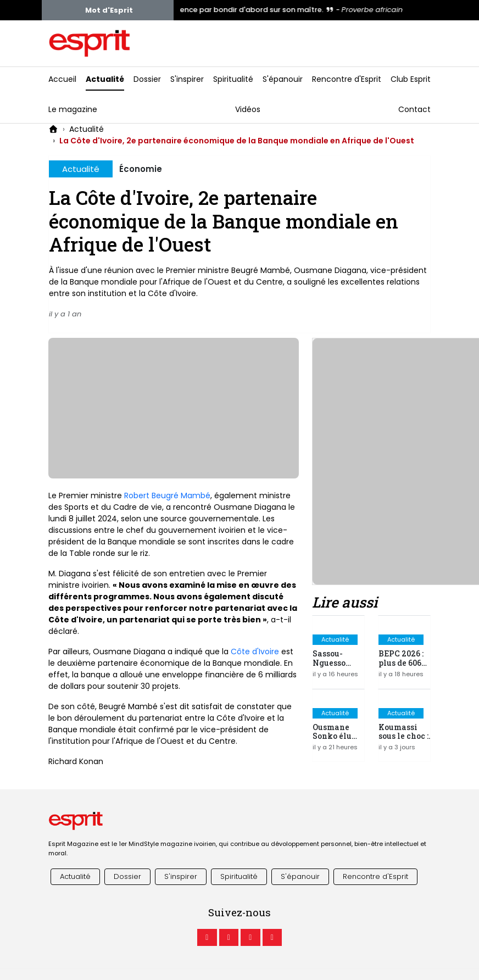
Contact (414, 109)
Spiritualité (233, 79)
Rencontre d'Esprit (347, 79)
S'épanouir (283, 79)
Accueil (62, 79)
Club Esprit (411, 79)
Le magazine (73, 109)
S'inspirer (187, 79)
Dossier (147, 79)
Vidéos (248, 109)
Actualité (105, 79)
